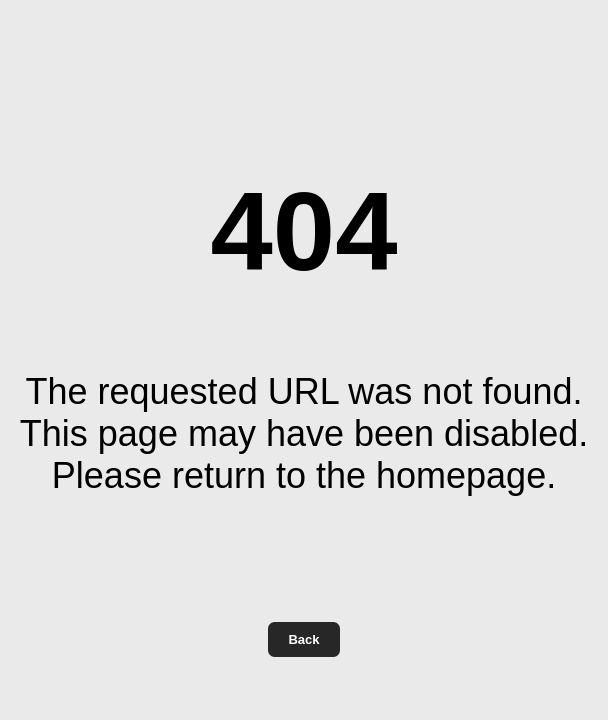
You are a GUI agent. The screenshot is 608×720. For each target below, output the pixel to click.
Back (303, 639)
